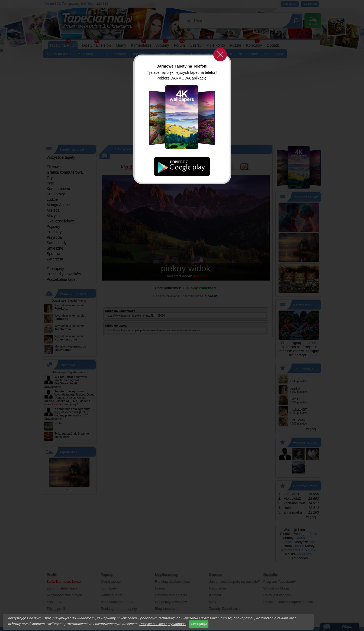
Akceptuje (199, 624)
